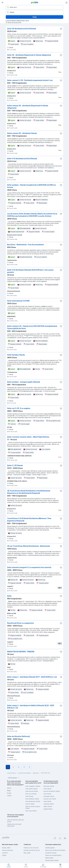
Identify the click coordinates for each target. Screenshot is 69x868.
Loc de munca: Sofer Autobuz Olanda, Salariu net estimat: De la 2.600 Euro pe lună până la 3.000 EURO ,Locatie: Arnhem (32, 215)
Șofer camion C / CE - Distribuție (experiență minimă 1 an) (30, 80)
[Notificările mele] (66, 3)
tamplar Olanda (48, 809)
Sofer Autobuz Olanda (16, 355)
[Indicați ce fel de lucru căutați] (34, 7)
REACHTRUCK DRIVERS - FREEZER (21, 652)
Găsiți (34, 17)
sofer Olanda (47, 794)
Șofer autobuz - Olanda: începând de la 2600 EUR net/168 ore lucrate (31, 186)
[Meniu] (3, 3)
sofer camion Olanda (31, 789)
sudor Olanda (47, 801)
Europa (9, 793)
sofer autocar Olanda (32, 791)
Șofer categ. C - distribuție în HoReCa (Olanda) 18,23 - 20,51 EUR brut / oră (31, 707)
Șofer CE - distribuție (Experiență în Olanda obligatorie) (29, 55)
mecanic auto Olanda (50, 799)
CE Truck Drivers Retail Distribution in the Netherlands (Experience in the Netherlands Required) (29, 492)
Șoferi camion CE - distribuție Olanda (22, 133)
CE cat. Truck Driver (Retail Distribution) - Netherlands (29, 546)
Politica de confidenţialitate (53, 855)
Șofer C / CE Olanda (15, 465)
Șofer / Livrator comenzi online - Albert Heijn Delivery (28, 437)
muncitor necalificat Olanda (52, 791)
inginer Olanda (48, 806)
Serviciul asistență (7, 850)
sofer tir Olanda (30, 804)
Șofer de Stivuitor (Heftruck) (18, 736)
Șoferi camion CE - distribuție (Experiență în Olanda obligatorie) (28, 107)
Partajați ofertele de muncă (32, 850)
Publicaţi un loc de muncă (31, 848)
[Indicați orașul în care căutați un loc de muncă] (34, 12)
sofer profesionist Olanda (33, 801)
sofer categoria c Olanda (33, 786)
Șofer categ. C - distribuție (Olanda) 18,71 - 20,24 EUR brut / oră (32, 677)
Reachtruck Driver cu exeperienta (20, 623)
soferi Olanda (29, 796)
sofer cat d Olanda (31, 794)
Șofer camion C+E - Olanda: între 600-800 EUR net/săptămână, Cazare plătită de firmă (32, 327)
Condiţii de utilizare (51, 853)
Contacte (5, 853)
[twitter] (60, 838)
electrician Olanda (49, 786)
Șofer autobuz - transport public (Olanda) (24, 382)
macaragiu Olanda (49, 796)
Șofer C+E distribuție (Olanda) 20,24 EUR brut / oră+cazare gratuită (30, 271)
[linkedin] (65, 838)
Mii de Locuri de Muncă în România (55, 850)
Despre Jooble (6, 848)
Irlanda (9, 788)
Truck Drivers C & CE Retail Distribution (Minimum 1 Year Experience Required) (29, 520)
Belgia (9, 791)
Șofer (9, 596)
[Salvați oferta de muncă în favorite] (61, 29)
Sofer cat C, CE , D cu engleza (19, 408)
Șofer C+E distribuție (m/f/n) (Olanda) (22, 159)
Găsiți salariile (49, 858)
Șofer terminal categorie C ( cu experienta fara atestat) (29, 567)
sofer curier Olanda (31, 811)
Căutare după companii (52, 860)
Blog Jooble (27, 853)
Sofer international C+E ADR (18, 301)
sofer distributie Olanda (32, 799)
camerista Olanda (49, 804)
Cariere (4, 855)
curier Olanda (47, 789)
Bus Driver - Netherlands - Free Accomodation (26, 245)
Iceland (9, 796)
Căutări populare (14, 778)
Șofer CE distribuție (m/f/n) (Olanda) (22, 29)
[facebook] (55, 838)
